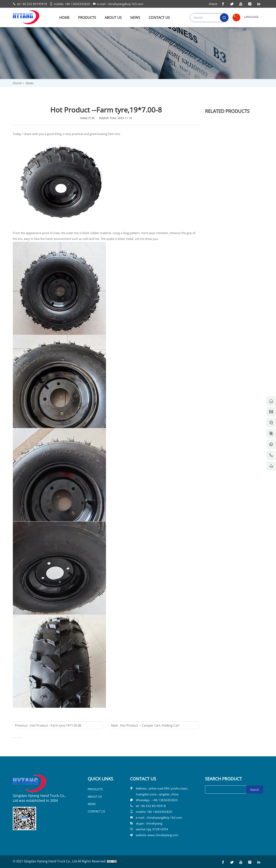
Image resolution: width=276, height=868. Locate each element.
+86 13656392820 (77, 4)
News (30, 83)
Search (255, 790)
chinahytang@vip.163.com (125, 4)
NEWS (135, 17)
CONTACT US (159, 17)
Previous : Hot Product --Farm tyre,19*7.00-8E (42, 725)
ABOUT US (113, 17)
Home (17, 83)
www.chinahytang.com (163, 835)
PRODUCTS (87, 17)
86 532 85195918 (35, 4)
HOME (64, 17)
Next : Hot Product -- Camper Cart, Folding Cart (139, 725)
